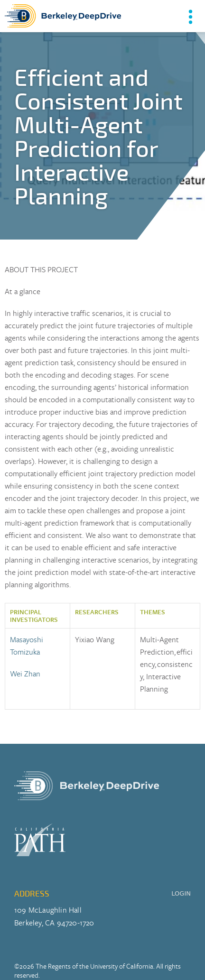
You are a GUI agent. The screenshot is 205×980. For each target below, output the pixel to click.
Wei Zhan (25, 674)
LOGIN (181, 893)
